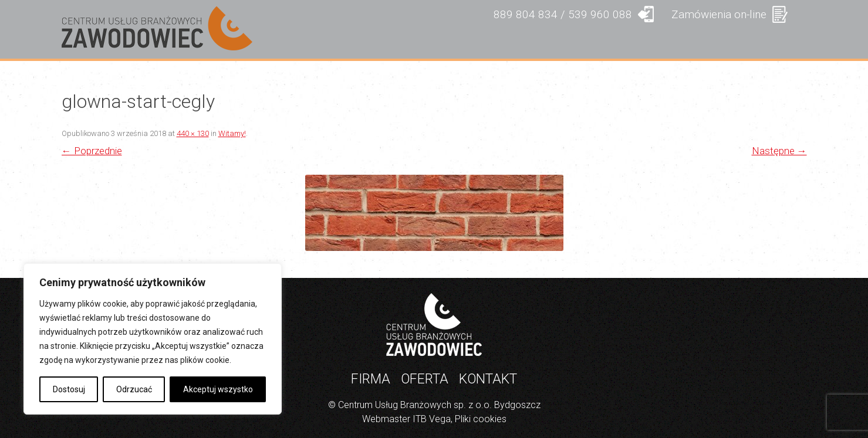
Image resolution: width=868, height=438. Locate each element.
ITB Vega (432, 419)
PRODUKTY (584, 40)
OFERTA (496, 40)
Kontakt (488, 379)
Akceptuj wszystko (218, 389)
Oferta (425, 379)
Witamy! (232, 133)
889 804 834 (526, 14)
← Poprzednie (92, 151)
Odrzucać (134, 389)
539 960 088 (600, 14)
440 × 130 (193, 133)
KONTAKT (763, 40)
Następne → (779, 151)
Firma (371, 379)
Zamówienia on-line (719, 14)
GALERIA (676, 40)
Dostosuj (69, 389)
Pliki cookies (481, 419)
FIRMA (421, 40)
